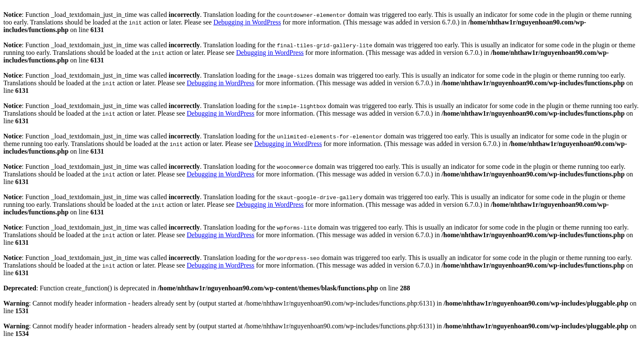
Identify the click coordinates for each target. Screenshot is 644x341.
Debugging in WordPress (247, 22)
